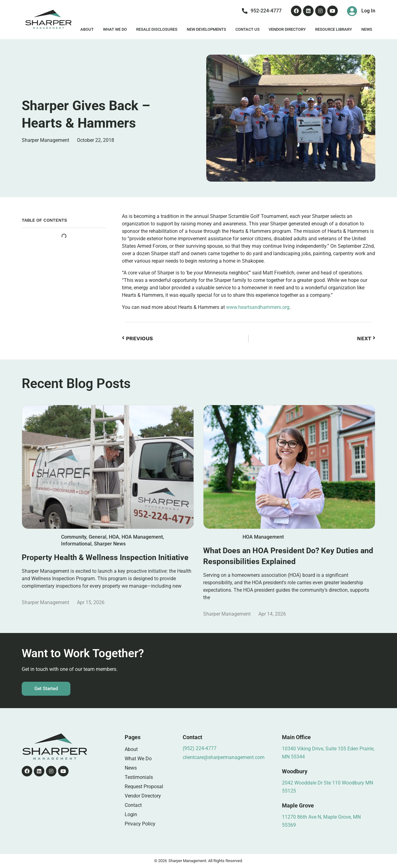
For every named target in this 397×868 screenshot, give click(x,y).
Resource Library (334, 29)
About (87, 29)
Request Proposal (144, 787)
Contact (133, 805)
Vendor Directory (287, 29)
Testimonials (139, 777)
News (367, 29)
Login (131, 814)
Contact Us (248, 29)
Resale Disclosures (157, 29)
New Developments (206, 29)
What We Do (115, 29)
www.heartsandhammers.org (258, 307)
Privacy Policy (140, 824)
